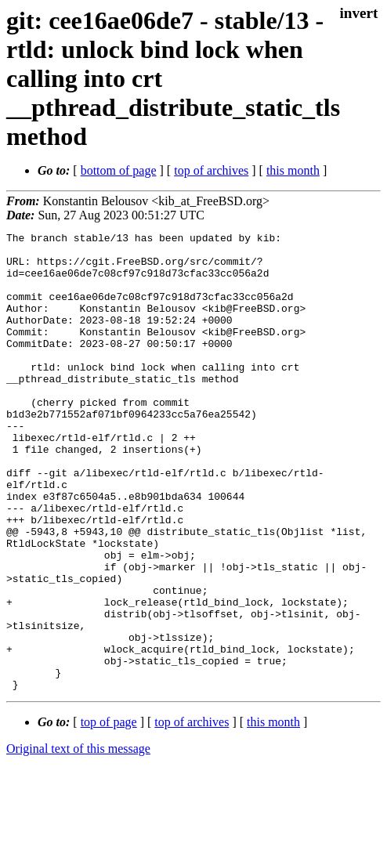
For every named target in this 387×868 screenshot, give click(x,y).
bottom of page (119, 170)
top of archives (211, 170)
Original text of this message (78, 840)
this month (293, 170)
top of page (109, 814)
